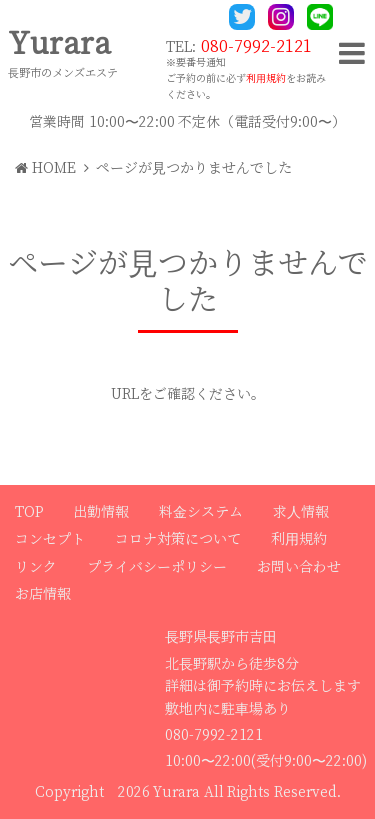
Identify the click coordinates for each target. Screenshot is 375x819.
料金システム (201, 512)
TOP (29, 512)
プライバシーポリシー (157, 567)
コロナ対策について (178, 539)
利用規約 (266, 78)
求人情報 (301, 512)
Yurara (59, 44)
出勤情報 (101, 512)
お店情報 (43, 594)
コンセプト (50, 539)
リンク (36, 567)
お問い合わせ (299, 567)
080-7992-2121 (256, 46)
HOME (45, 168)
